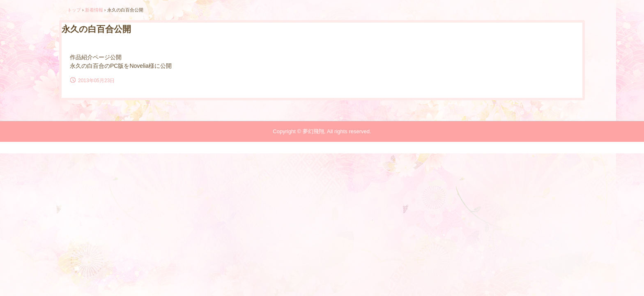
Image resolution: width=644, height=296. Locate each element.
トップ (74, 10)
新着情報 (94, 10)
